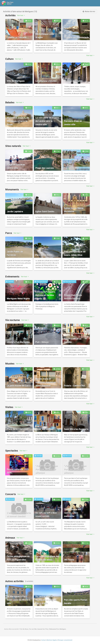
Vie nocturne (13, 320)
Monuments (12, 190)
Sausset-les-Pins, (43, 629)
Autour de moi (89, 11)
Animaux (10, 538)
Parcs (9, 233)
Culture (9, 59)
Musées (10, 364)
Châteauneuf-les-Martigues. (58, 629)
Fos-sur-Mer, (33, 629)
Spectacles (12, 451)
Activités (10, 15)
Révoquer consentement (65, 640)
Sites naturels (13, 146)
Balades (10, 102)
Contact (44, 640)
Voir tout (21, 15)
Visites (9, 407)
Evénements (12, 277)
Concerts (11, 494)
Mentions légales (52, 640)
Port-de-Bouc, (24, 629)
